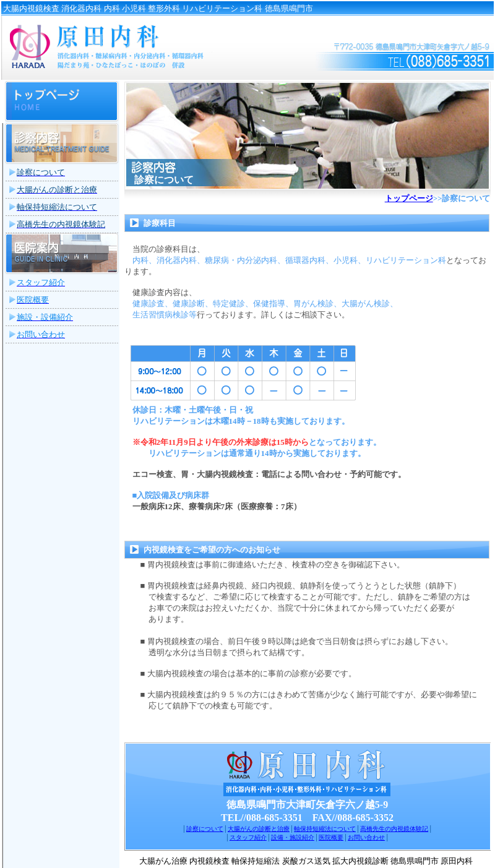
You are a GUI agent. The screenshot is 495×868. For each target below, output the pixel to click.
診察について (205, 829)
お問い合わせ (366, 837)
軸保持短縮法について (325, 829)
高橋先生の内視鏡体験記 (394, 829)
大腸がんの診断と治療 (259, 829)
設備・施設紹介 (293, 837)
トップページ (409, 198)
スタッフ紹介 (248, 837)
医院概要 (331, 837)
